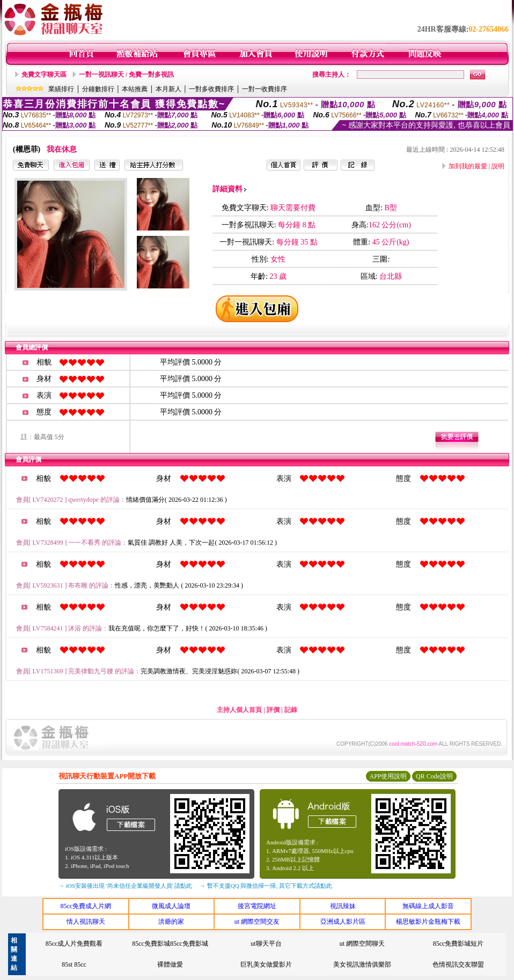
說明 (498, 166)
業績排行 (61, 89)
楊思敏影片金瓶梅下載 (428, 922)
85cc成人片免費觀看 (74, 944)
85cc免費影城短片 (458, 944)
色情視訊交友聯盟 (458, 964)
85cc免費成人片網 (86, 906)
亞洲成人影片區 (343, 922)
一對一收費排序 (265, 89)
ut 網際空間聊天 (362, 944)
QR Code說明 (434, 776)
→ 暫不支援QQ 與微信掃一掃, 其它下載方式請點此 (266, 886)
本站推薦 (135, 89)
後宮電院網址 (257, 906)
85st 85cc (74, 964)
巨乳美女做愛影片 (266, 964)
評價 (273, 710)
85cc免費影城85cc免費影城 (170, 944)
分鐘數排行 (98, 89)
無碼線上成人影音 (428, 906)
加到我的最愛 (468, 166)
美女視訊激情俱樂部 (362, 964)
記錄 (291, 710)
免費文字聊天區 (44, 75)
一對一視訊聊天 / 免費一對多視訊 (126, 75)
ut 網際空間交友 (257, 922)
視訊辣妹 (343, 906)
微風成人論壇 (171, 906)
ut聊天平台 (266, 944)
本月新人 (168, 89)
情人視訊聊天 (86, 922)
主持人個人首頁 (239, 710)
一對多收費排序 (211, 89)
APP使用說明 (388, 776)
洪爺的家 (171, 922)
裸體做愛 (170, 964)
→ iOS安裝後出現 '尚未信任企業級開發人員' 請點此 (125, 886)
